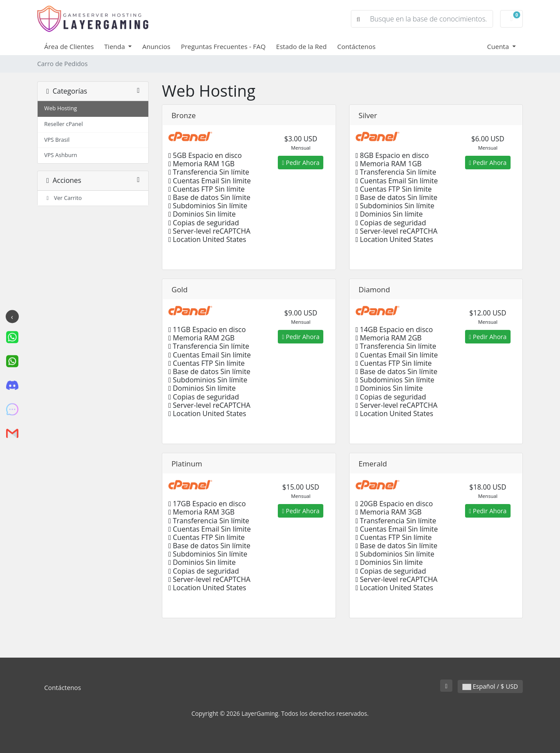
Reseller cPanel (63, 124)
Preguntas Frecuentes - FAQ (223, 46)
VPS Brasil (57, 140)
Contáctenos (357, 46)
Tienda (115, 46)
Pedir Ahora (301, 163)
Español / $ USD (490, 686)
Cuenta (499, 46)
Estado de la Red (301, 46)
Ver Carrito (63, 198)
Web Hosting (61, 108)
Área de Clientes (69, 46)
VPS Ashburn (61, 155)
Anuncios (156, 46)
